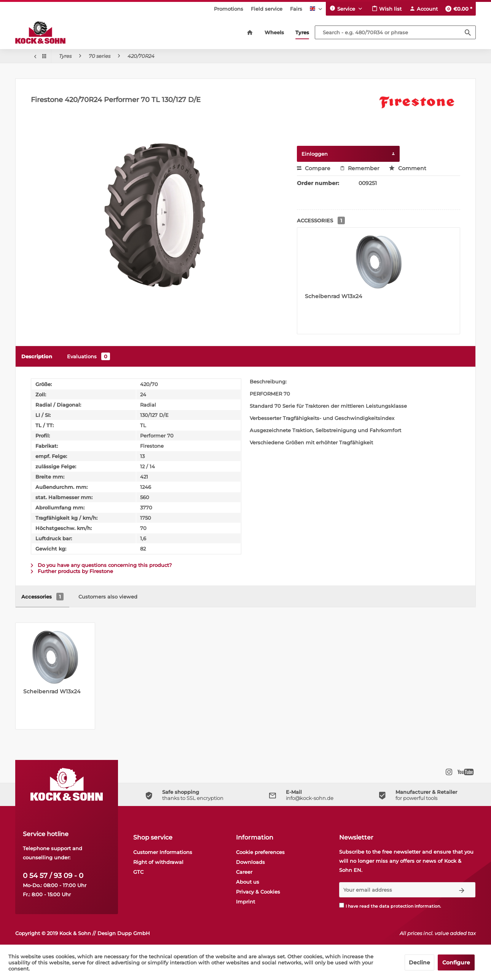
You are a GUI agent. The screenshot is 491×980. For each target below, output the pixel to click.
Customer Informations (163, 852)
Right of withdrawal (158, 862)
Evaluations (88, 356)
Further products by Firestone (72, 571)
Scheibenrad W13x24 (333, 296)
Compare (314, 168)
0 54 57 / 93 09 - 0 (53, 876)
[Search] (468, 32)
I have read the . (393, 906)
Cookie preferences (260, 852)
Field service (267, 9)
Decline (419, 962)
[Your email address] (394, 890)
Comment (408, 168)
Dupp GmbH (134, 933)
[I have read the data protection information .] (342, 905)
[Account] (423, 9)
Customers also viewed (108, 597)
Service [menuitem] (343, 8)
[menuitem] (229, 9)
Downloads (250, 862)
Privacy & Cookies (258, 892)
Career (244, 872)
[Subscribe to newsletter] (462, 890)
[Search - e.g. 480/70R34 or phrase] (395, 32)
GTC (138, 872)
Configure (456, 962)
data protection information (410, 906)
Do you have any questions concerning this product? (101, 565)
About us (248, 882)
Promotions (229, 9)
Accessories (42, 597)
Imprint (245, 902)
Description (37, 356)
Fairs (296, 9)
